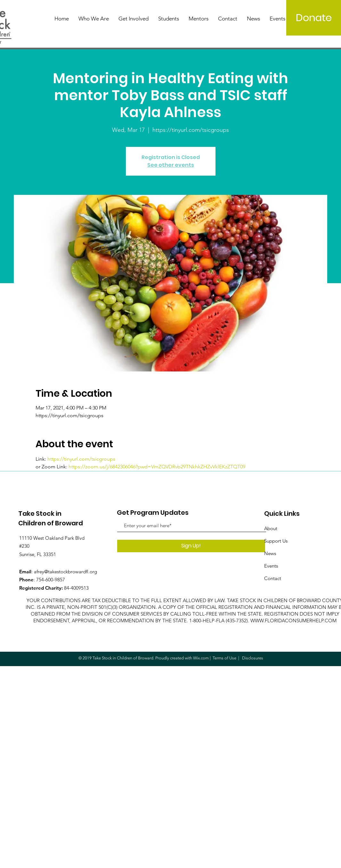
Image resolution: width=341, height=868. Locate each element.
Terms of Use (224, 658)
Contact (273, 578)
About (271, 528)
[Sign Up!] (191, 546)
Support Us (276, 541)
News (270, 553)
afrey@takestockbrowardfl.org (65, 572)
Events (271, 566)
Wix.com (201, 658)
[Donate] (314, 18)
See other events (171, 165)
